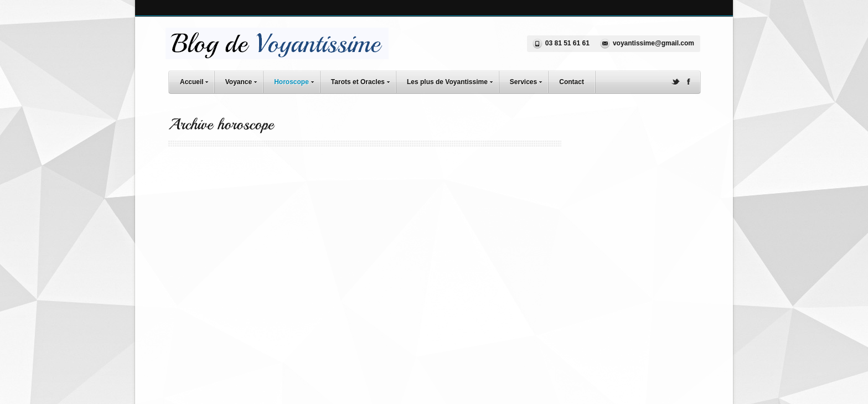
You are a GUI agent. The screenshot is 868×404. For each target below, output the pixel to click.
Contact (572, 82)
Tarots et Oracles (363, 81)
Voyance (244, 81)
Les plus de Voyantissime (453, 81)
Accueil (197, 81)
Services (529, 81)
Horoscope (297, 81)
